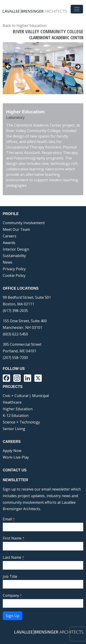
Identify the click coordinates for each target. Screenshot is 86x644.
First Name (14, 538)
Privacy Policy (14, 269)
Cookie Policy (14, 275)
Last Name (13, 557)
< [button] (8, 67)
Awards (9, 243)
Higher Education (18, 409)
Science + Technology (21, 422)
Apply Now (12, 451)
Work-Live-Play (16, 457)
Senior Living (14, 429)
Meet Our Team (16, 229)
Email (9, 519)
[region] (43, 68)
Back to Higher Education (25, 26)
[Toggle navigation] (77, 9)
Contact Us (15, 470)
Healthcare (12, 402)
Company (12, 595)
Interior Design (16, 249)
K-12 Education (16, 415)
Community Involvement (24, 223)
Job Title (10, 576)
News (8, 262)
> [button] (78, 67)
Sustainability (14, 256)
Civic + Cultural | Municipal (26, 396)
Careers (10, 236)
